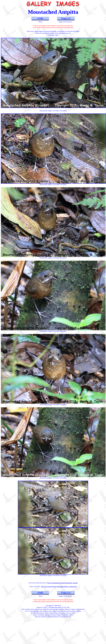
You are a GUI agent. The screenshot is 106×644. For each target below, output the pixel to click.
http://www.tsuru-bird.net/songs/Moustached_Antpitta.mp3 (59, 586)
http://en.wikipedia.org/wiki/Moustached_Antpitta (62, 583)
